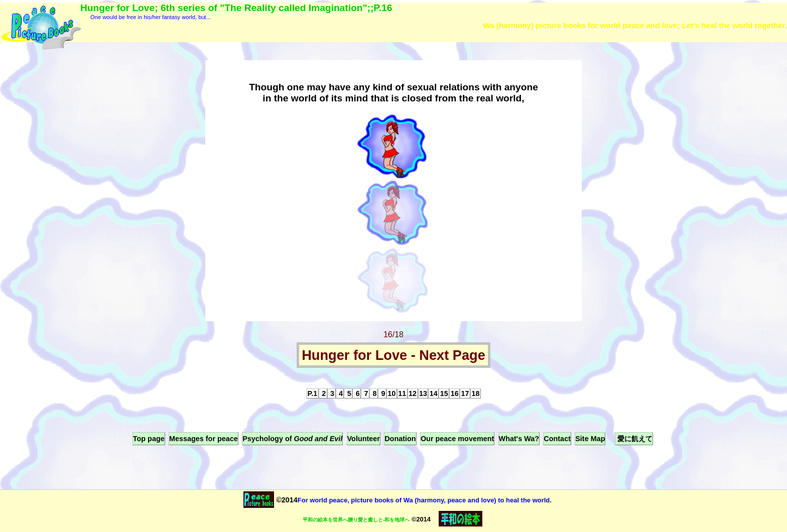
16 (455, 393)
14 (434, 393)
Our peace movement (457, 439)
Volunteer (364, 439)
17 (465, 393)
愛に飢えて (634, 439)
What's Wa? (519, 439)
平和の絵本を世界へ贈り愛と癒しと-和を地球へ (356, 520)
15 (444, 393)
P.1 (313, 393)
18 (475, 393)
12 (413, 393)
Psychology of (292, 439)
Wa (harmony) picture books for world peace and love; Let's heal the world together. (635, 25)
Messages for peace (204, 439)
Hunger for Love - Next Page (393, 355)
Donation (400, 439)
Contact (557, 439)
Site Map (590, 439)
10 (391, 393)
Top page (149, 439)
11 (402, 393)
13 (423, 393)
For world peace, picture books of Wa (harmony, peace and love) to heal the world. (425, 500)
